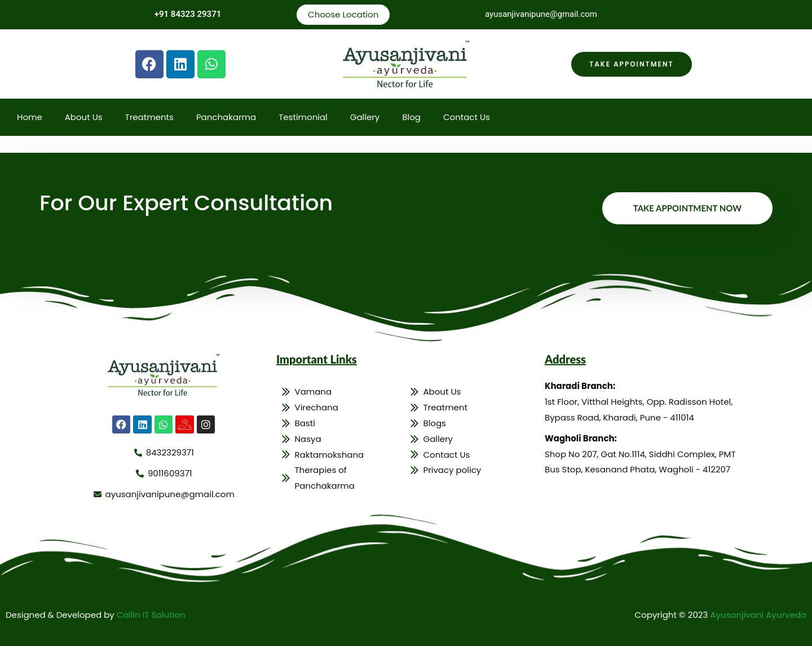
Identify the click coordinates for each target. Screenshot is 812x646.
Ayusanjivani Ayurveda (758, 615)
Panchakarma (226, 117)
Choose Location (343, 14)
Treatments (149, 117)
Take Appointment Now (687, 208)
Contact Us (467, 117)
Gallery (365, 117)
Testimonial (303, 117)
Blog (411, 117)
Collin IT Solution (151, 615)
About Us (84, 117)
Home (30, 117)
